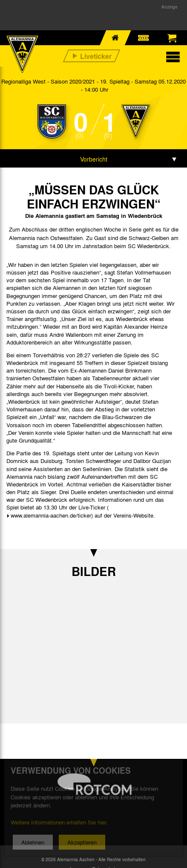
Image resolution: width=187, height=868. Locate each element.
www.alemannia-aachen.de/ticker (51, 515)
